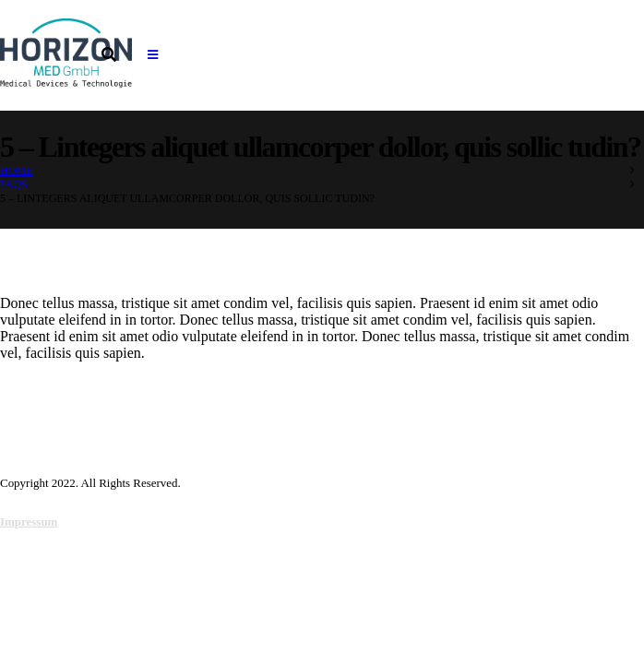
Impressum (29, 522)
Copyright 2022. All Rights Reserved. (90, 483)
